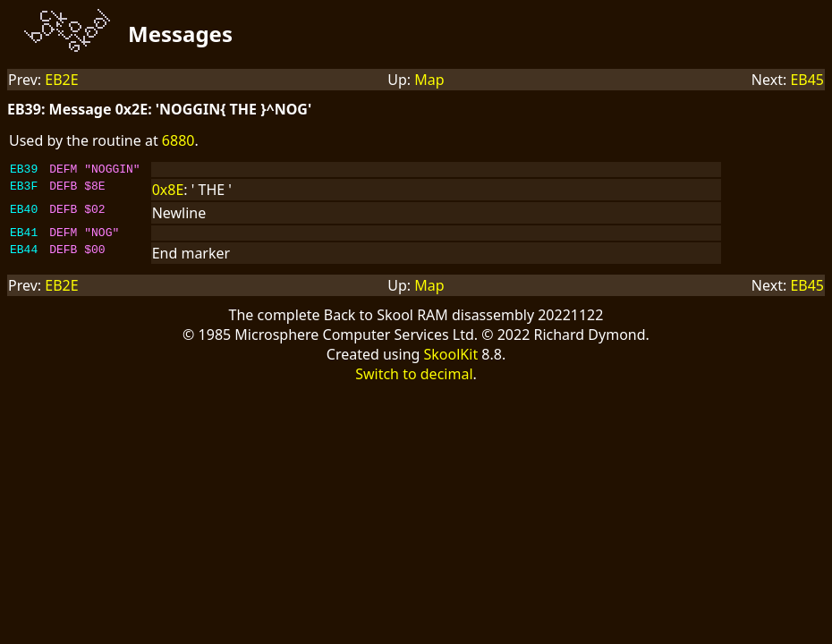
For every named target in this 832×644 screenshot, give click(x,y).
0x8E (168, 192)
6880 (178, 140)
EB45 (807, 80)
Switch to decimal (414, 379)
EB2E (61, 80)
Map (429, 80)
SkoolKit (451, 360)
